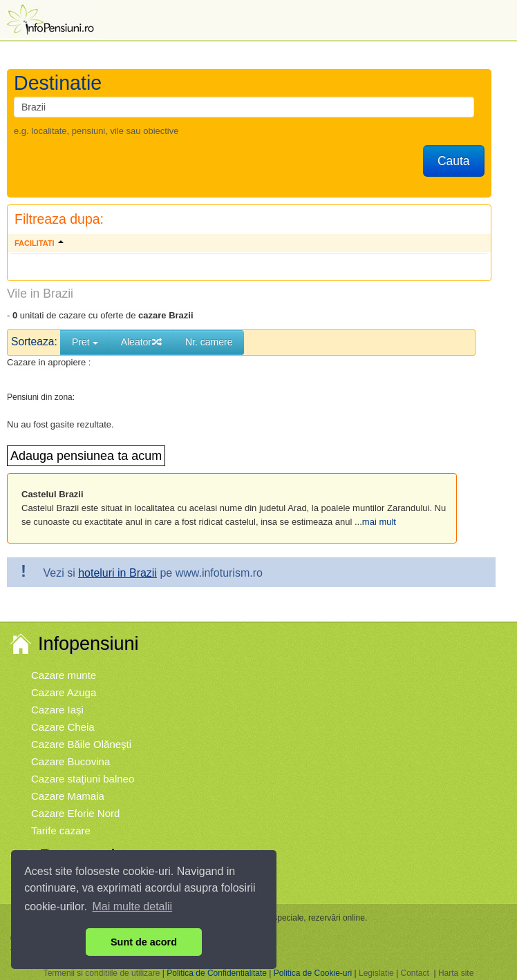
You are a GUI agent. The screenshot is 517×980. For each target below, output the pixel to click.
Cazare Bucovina (70, 761)
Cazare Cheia (63, 727)
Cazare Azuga (64, 692)
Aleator (142, 342)
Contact (414, 973)
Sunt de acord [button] (144, 942)
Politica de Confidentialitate (217, 973)
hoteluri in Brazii (117, 573)
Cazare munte (64, 675)
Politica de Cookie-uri (313, 973)
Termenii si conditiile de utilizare (102, 973)
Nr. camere (209, 342)
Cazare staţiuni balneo (83, 779)
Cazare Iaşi (57, 710)
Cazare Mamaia (68, 796)
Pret (85, 342)
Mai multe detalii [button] (133, 906)
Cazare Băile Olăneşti (81, 744)
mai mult (379, 522)
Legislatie (376, 973)
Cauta (454, 161)
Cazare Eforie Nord (75, 813)
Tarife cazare (61, 830)
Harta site (456, 973)
